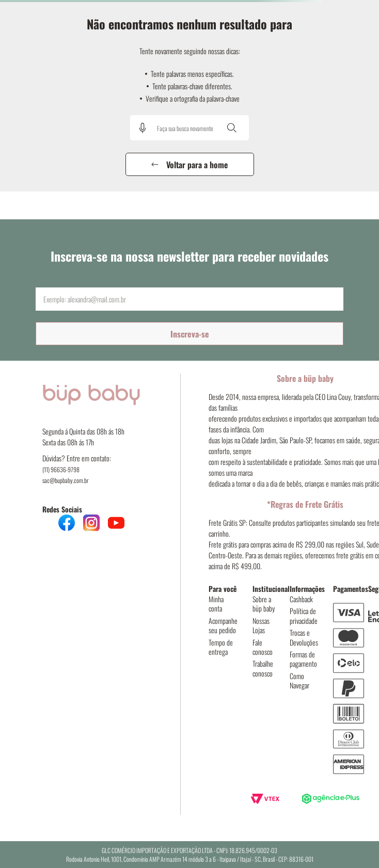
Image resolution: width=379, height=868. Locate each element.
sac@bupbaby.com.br (66, 480)
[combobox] (189, 128)
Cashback (301, 599)
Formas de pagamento (303, 659)
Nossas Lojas (261, 625)
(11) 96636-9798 (61, 469)
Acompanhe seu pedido (223, 625)
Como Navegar (299, 680)
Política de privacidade (304, 615)
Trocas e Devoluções (304, 637)
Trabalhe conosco (263, 668)
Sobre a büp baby (264, 604)
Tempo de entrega (221, 647)
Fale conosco (263, 647)
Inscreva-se (190, 334)
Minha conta (216, 604)
